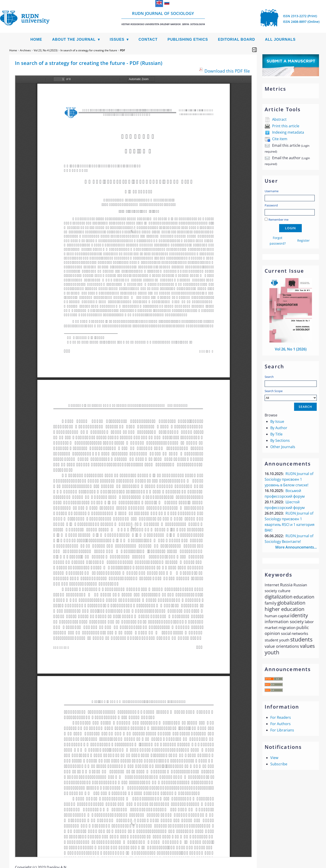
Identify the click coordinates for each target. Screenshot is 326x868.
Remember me (278, 220)
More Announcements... (296, 547)
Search (269, 377)
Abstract (279, 119)
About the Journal (74, 39)
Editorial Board (237, 39)
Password (271, 205)
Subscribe (279, 764)
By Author (279, 428)
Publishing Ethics (188, 39)
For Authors (280, 724)
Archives (25, 50)
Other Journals (283, 447)
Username (272, 191)
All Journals (280, 39)
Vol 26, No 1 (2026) (291, 349)
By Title (276, 434)
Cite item (280, 139)
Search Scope (291, 395)
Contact (148, 39)
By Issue (277, 421)
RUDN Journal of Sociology (163, 18)
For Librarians (282, 730)
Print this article (286, 126)
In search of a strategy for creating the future (89, 50)
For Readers (281, 717)
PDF (122, 50)
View (274, 758)
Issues (117, 39)
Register (303, 240)
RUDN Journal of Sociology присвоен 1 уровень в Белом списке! (289, 479)
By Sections (280, 440)
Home (36, 39)
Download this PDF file (227, 71)
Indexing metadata (288, 132)
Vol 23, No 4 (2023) (46, 50)
